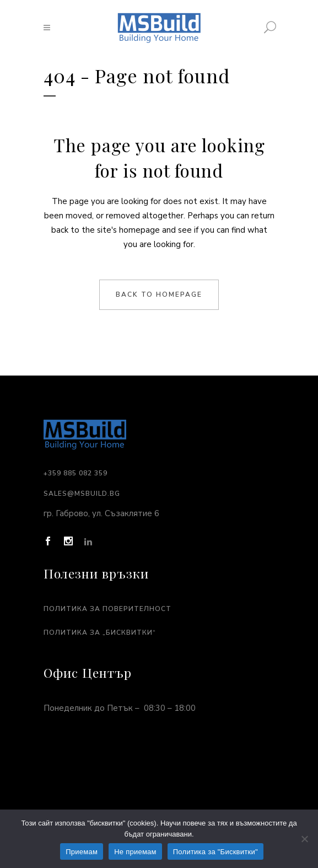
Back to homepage (159, 294)
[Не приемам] (304, 839)
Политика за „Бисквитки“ (100, 633)
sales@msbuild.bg (82, 494)
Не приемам (135, 852)
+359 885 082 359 (76, 473)
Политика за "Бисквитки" (215, 852)
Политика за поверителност (107, 609)
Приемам (82, 852)
